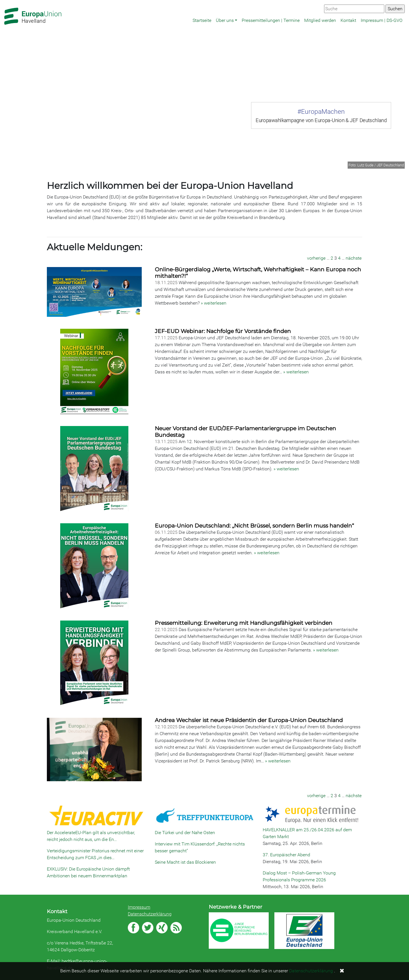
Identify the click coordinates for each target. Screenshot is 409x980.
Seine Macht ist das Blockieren (185, 862)
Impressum (139, 907)
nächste (354, 258)
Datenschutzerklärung (150, 914)
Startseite (202, 20)
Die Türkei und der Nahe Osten (185, 833)
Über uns (225, 20)
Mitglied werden (320, 20)
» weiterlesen (214, 303)
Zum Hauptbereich (5, 0)
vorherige (316, 258)
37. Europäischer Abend (286, 855)
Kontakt (348, 20)
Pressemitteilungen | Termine (271, 20)
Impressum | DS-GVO (382, 20)
